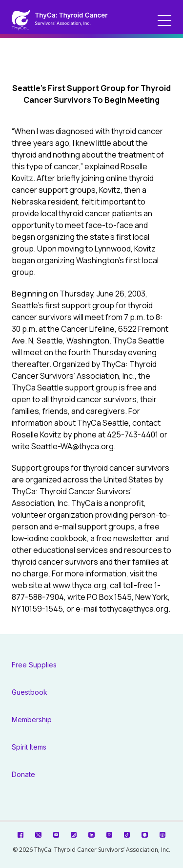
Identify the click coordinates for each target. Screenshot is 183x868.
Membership (32, 720)
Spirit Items (29, 747)
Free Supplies (34, 665)
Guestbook (30, 692)
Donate (23, 774)
